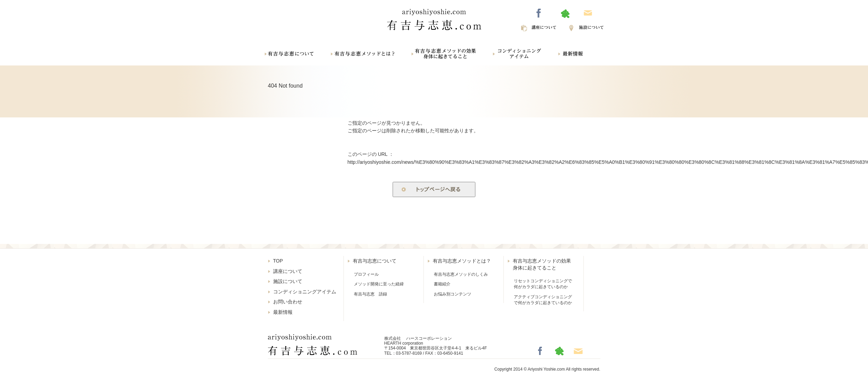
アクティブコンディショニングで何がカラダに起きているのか (543, 300)
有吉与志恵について (375, 261)
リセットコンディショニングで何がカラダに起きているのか (543, 284)
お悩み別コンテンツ (453, 294)
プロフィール (366, 274)
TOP (278, 261)
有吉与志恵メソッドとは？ (462, 261)
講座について (288, 271)
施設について (288, 281)
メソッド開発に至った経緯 (379, 284)
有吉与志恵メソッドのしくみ (461, 274)
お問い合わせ (288, 302)
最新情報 (283, 312)
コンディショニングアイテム (305, 292)
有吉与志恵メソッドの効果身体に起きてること (542, 264)
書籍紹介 (442, 284)
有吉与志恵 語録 (370, 294)
